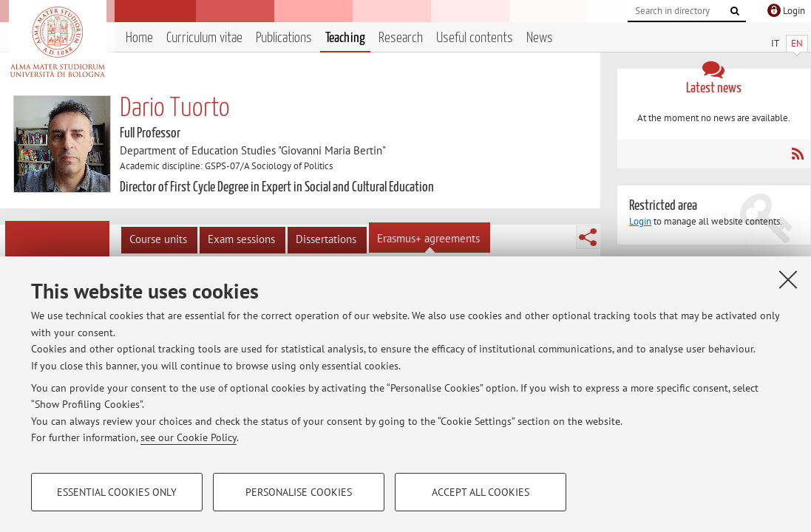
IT (775, 43)
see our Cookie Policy (189, 437)
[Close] (788, 279)
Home (139, 38)
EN (797, 43)
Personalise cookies (299, 492)
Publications (284, 38)
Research (401, 38)
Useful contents (475, 38)
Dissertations (326, 239)
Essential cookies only (117, 492)
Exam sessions (241, 239)
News (540, 38)
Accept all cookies (481, 492)
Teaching (345, 38)
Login (640, 221)
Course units (158, 239)
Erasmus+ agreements (428, 238)
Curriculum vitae (204, 38)
